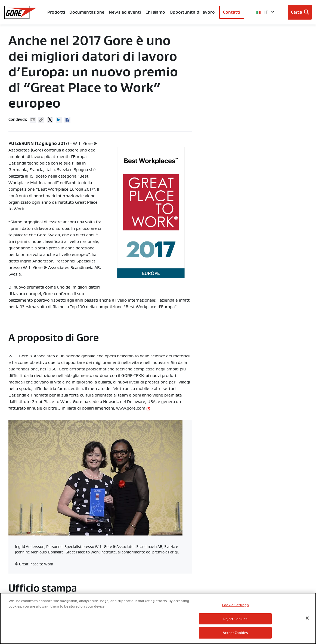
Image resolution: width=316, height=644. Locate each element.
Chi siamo (155, 12)
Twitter (50, 120)
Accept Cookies (235, 634)
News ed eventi (125, 12)
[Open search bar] (300, 12)
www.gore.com (131, 408)
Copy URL (41, 120)
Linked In (59, 120)
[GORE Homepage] (21, 12)
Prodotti (56, 12)
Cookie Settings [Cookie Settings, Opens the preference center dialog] (236, 606)
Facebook (67, 120)
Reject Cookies (236, 620)
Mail (33, 120)
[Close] (307, 619)
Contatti (232, 12)
